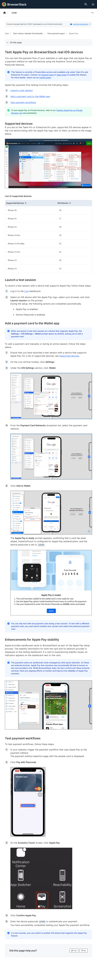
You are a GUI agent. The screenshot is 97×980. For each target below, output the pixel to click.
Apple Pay (74, 33)
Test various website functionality (28, 33)
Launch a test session (22, 90)
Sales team (62, 75)
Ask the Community (82, 24)
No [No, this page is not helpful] (83, 951)
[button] (31, 203)
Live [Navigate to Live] (7, 33)
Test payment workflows (23, 102)
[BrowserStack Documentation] (6, 13)
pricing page (45, 78)
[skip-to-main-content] (11, 3)
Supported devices (69, 356)
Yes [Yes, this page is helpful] (74, 951)
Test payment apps (56, 33)
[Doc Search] (86, 4)
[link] (48, 163)
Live (14, 13)
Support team (48, 75)
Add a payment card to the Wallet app (30, 96)
